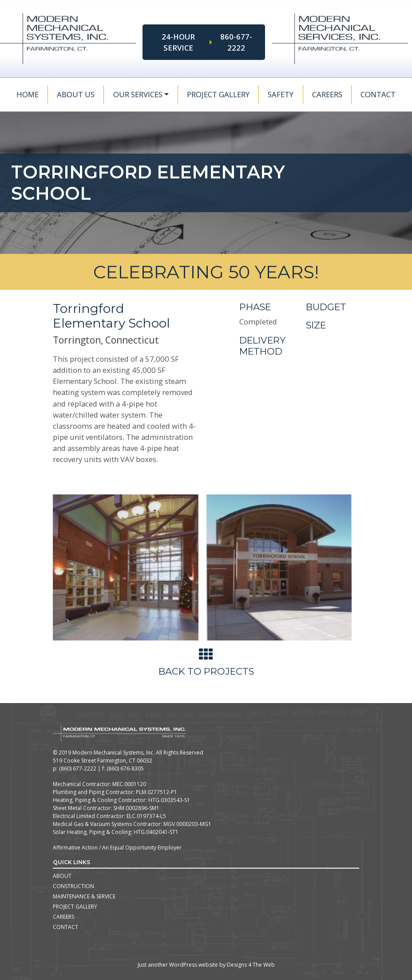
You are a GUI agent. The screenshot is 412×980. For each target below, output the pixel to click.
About (62, 876)
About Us (76, 94)
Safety (281, 94)
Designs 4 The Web (251, 965)
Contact (378, 94)
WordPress (183, 965)
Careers (327, 94)
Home (28, 94)
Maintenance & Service (84, 896)
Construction (73, 886)
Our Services (138, 94)
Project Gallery (218, 94)
